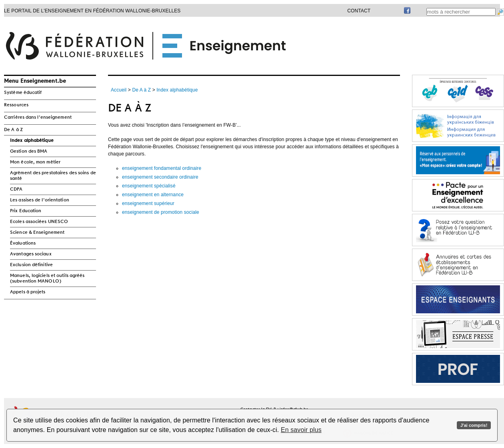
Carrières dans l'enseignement (38, 117)
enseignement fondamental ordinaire (162, 168)
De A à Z (13, 130)
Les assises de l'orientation (40, 200)
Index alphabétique (32, 141)
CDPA (16, 189)
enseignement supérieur (148, 203)
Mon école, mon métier (35, 162)
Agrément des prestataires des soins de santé (53, 176)
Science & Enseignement (37, 233)
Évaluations (23, 243)
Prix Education (26, 211)
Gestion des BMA (29, 151)
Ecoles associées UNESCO (39, 222)
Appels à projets (28, 292)
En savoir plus (301, 430)
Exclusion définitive (31, 265)
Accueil (119, 90)
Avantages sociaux (31, 254)
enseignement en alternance (153, 195)
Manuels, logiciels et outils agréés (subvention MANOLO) (47, 279)
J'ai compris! (474, 425)
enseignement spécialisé (149, 186)
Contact (359, 11)
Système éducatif (23, 93)
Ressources (16, 105)
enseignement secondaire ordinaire (160, 177)
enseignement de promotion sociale (161, 212)
